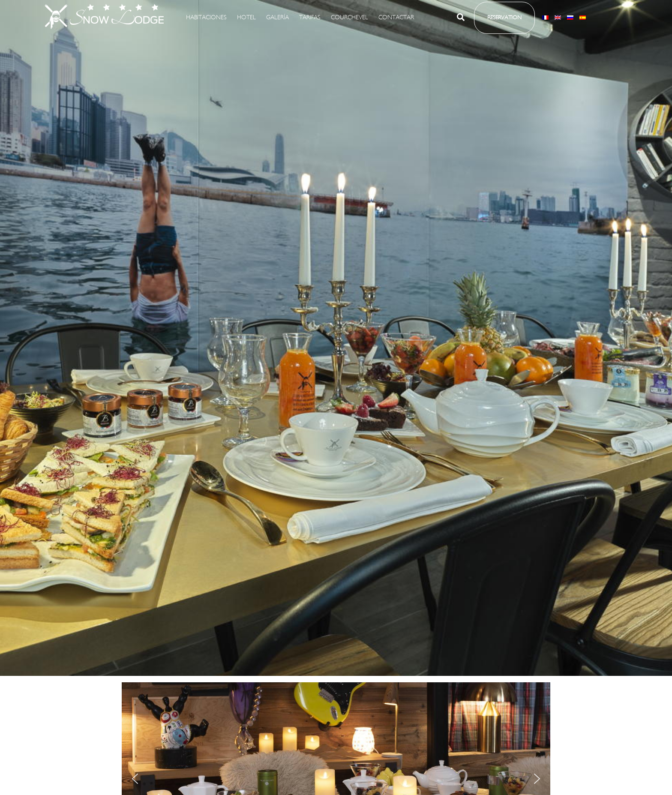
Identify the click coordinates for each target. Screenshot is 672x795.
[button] (461, 19)
